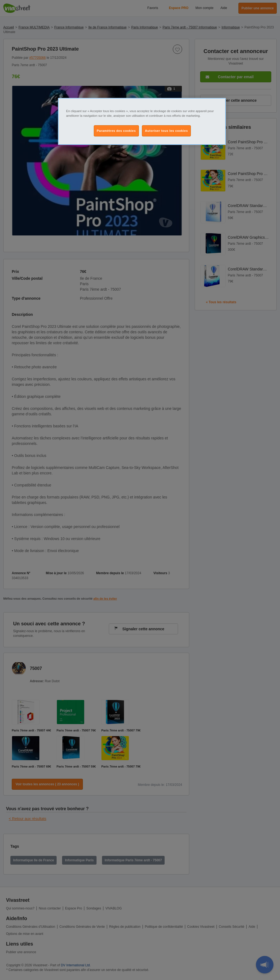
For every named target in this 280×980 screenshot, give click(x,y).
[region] (142, 121)
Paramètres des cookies (116, 131)
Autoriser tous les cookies (166, 131)
